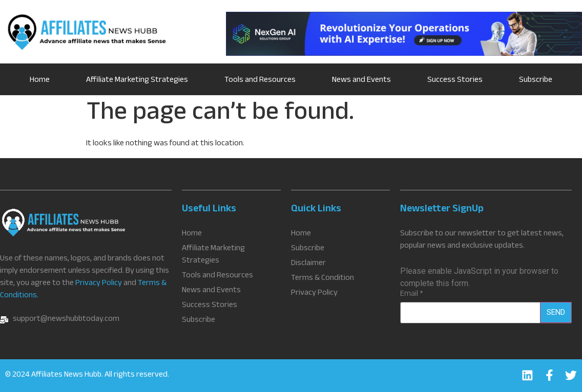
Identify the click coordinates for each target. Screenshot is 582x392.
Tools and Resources (260, 81)
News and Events (361, 81)
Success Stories (455, 81)
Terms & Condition (323, 279)
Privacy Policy (99, 284)
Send (556, 312)
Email (412, 295)
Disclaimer (308, 264)
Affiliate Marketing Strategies (137, 81)
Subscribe (536, 81)
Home (40, 81)
